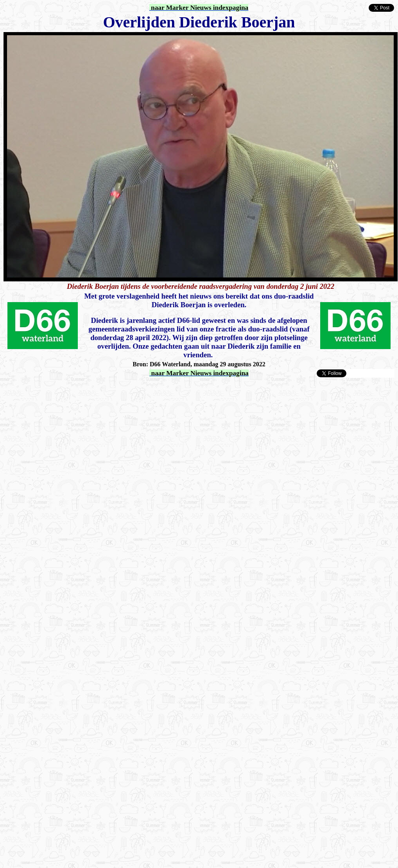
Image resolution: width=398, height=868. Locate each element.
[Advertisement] (92, 471)
